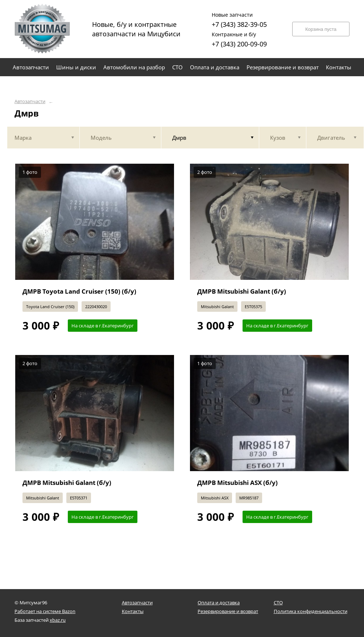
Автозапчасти (30, 101)
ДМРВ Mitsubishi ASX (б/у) (237, 483)
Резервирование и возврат (228, 611)
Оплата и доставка (219, 603)
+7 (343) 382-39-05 (239, 19)
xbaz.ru (58, 620)
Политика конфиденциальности (311, 611)
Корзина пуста (321, 29)
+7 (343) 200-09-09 (239, 39)
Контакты (133, 611)
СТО (278, 603)
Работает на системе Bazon (45, 611)
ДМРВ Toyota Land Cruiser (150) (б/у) (79, 291)
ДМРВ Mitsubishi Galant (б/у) (242, 291)
